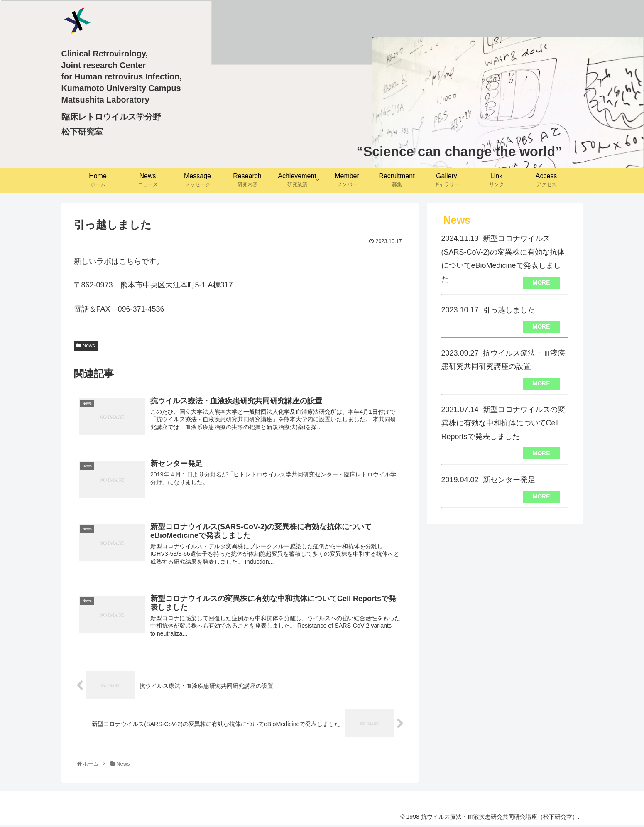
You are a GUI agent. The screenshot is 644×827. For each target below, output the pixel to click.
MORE (541, 282)
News (89, 346)
